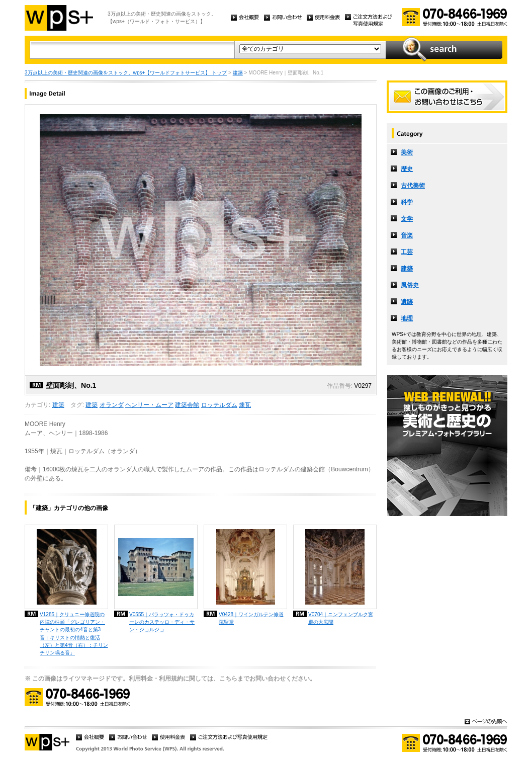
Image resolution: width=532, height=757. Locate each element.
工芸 (407, 252)
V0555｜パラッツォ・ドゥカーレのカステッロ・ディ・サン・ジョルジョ (162, 622)
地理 (407, 318)
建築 (238, 73)
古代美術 (413, 186)
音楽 (407, 235)
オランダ (112, 405)
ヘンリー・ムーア (149, 405)
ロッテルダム (219, 405)
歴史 (407, 169)
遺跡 (407, 302)
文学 (407, 219)
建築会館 (187, 405)
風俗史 (410, 285)
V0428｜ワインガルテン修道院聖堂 (251, 618)
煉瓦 (245, 405)
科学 (407, 202)
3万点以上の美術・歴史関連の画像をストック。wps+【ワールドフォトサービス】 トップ (126, 73)
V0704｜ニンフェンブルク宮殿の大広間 (341, 618)
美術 (407, 152)
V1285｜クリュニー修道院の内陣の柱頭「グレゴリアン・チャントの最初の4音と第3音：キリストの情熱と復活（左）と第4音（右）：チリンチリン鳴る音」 (74, 634)
